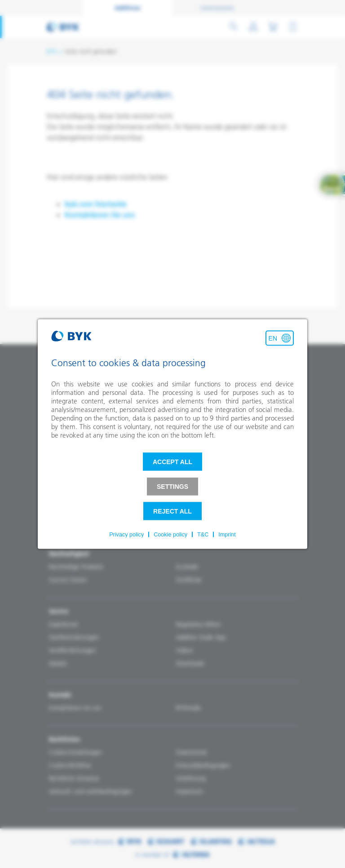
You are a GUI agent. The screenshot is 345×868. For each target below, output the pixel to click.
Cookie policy (170, 535)
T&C (203, 535)
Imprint (227, 535)
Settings (172, 487)
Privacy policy (126, 535)
